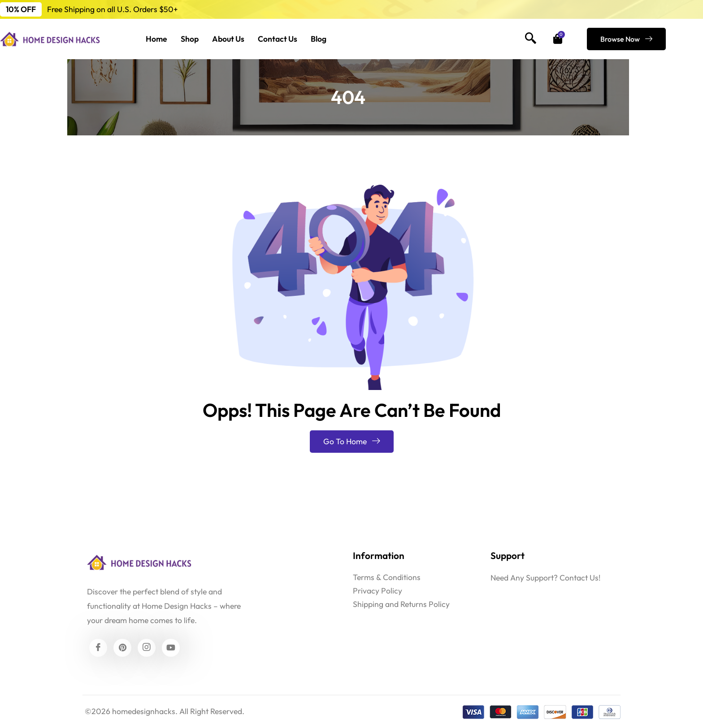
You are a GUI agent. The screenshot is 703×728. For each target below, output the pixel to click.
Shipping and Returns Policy (401, 604)
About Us (228, 39)
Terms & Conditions (387, 577)
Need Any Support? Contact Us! (546, 578)
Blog (319, 39)
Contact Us (278, 39)
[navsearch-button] (531, 39)
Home (156, 39)
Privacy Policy (378, 591)
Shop (190, 39)
